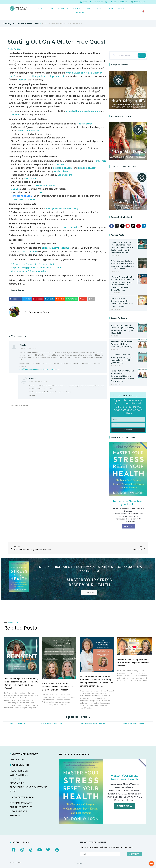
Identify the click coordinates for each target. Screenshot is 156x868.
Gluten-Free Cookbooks (23, 199)
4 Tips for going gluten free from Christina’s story (36, 268)
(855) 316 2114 (17, 760)
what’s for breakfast (29, 131)
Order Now (124, 807)
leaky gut (23, 80)
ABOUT (42, 8)
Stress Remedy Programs (55, 248)
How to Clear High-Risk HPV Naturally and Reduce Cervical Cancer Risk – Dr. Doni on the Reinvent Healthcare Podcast (122, 247)
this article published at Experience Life (46, 76)
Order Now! (89, 593)
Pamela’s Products (46, 185)
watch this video (71, 227)
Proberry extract (85, 124)
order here (101, 161)
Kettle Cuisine (61, 171)
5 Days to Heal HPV (120, 65)
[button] (15, 299)
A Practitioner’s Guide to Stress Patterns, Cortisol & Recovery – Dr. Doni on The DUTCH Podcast (123, 265)
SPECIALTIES (63, 8)
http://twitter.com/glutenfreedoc (83, 111)
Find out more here (27, 252)
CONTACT (81, 13)
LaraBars (39, 192)
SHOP (121, 8)
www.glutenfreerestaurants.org (62, 209)
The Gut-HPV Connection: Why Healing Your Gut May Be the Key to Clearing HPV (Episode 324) (123, 329)
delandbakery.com (63, 168)
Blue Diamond (31, 178)
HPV (51, 8)
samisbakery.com (87, 168)
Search (142, 55)
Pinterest (16, 115)
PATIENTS (77, 8)
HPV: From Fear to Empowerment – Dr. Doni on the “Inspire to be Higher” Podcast (122, 302)
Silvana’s (15, 189)
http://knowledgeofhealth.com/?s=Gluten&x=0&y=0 (39, 369)
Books (101, 8)
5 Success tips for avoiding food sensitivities (33, 264)
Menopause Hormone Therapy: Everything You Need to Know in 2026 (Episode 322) (121, 359)
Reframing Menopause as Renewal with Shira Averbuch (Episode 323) (122, 344)
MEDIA (111, 8)
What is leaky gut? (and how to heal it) (31, 271)
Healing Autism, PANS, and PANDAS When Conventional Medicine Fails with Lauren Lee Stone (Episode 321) (123, 376)
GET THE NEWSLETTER (128, 396)
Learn (89, 8)
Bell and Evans (65, 175)
